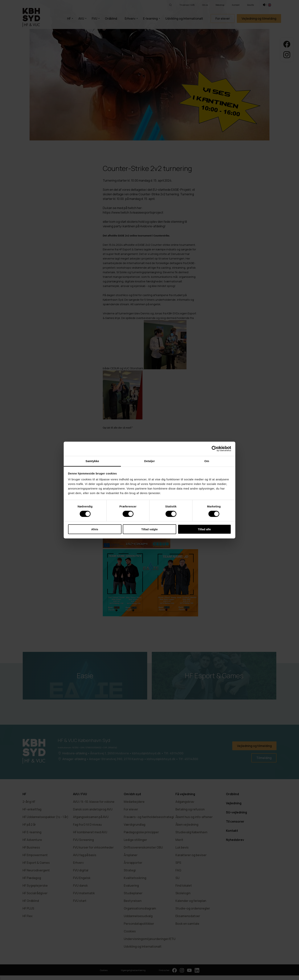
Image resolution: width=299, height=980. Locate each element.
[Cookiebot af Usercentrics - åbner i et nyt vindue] (214, 449)
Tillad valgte (149, 529)
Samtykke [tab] (92, 461)
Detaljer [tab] (149, 461)
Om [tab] (207, 461)
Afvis (95, 529)
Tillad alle (204, 529)
